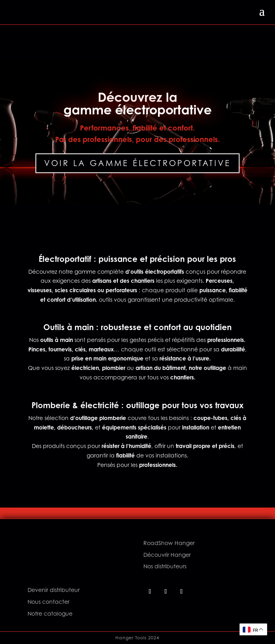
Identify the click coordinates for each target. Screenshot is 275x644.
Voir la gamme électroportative (137, 163)
